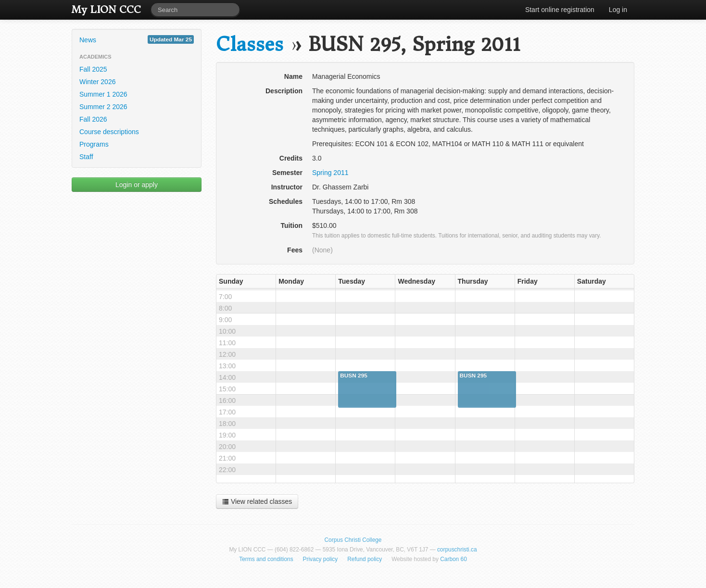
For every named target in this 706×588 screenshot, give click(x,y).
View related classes (257, 501)
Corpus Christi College (353, 540)
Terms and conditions (266, 559)
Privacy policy (321, 559)
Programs (94, 144)
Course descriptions (109, 132)
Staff (86, 157)
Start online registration (560, 10)
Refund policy (365, 559)
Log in (618, 10)
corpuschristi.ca (457, 550)
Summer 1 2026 (103, 94)
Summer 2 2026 (103, 107)
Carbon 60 (454, 559)
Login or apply (137, 185)
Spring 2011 (330, 173)
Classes (250, 44)
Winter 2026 (97, 82)
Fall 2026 (93, 119)
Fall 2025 (93, 69)
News (137, 39)
